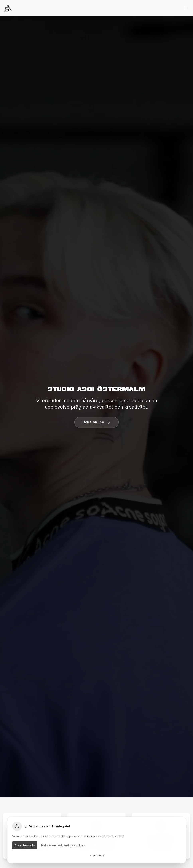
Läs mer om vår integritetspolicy (103, 836)
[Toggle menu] (186, 8)
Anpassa (97, 855)
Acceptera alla (25, 845)
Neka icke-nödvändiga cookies (63, 845)
